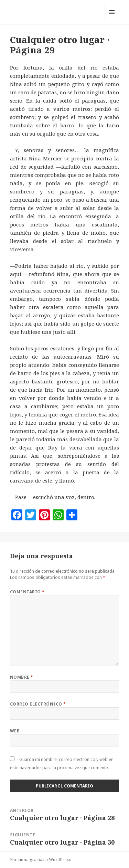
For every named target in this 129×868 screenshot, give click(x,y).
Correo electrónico (38, 704)
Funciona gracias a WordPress (40, 860)
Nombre (22, 677)
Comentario (27, 592)
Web (15, 731)
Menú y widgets (112, 19)
